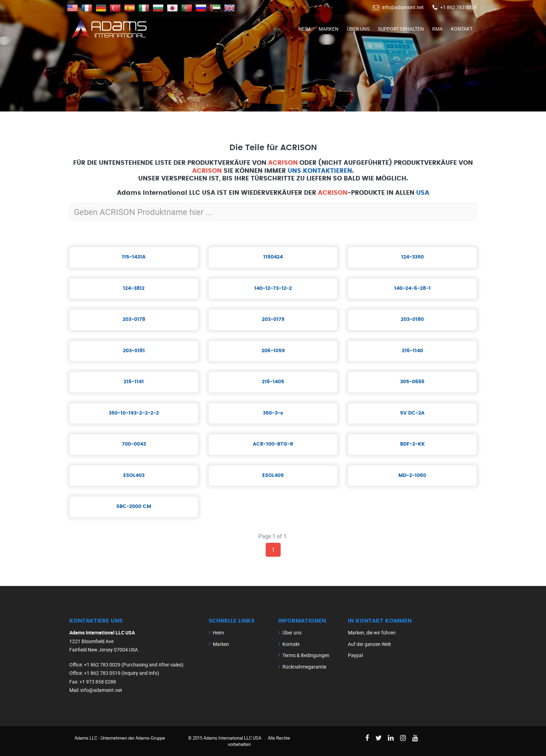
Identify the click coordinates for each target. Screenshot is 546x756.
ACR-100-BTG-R (273, 444)
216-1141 (134, 382)
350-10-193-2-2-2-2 (134, 413)
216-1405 (273, 382)
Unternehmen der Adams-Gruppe (133, 738)
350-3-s (273, 413)
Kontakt (462, 29)
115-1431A (134, 257)
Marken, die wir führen (372, 632)
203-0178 (134, 319)
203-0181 (134, 351)
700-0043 (134, 444)
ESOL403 (134, 476)
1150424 (273, 257)
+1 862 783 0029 (458, 7)
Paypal (355, 655)
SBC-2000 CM (134, 507)
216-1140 (412, 351)
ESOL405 (273, 476)
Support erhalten (401, 29)
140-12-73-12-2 (273, 288)
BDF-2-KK (412, 444)
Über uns (358, 29)
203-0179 (273, 319)
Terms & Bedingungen (306, 655)
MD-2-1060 (412, 476)
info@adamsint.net (403, 7)
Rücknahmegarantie (304, 667)
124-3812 (134, 288)
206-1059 (273, 351)
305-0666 (412, 382)
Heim (304, 29)
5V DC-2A (412, 413)
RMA (437, 29)
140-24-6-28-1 (412, 288)
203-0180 (412, 319)
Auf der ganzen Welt (369, 644)
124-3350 (412, 257)
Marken (329, 29)
